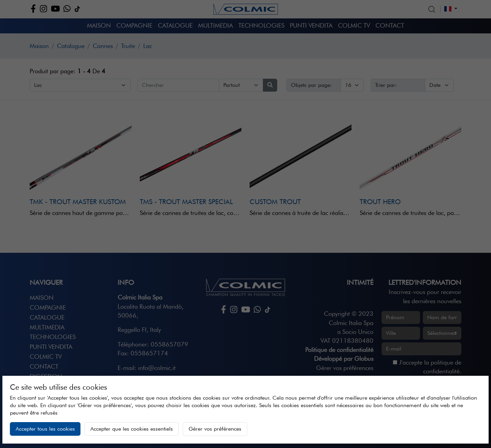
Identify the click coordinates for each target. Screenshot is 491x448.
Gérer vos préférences (215, 429)
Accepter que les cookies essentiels (132, 429)
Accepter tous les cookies (45, 429)
